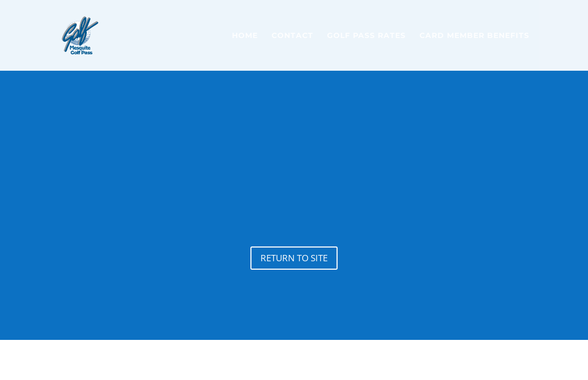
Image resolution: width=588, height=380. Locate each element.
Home (245, 36)
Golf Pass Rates (366, 36)
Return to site (294, 258)
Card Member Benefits (474, 36)
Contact (292, 36)
